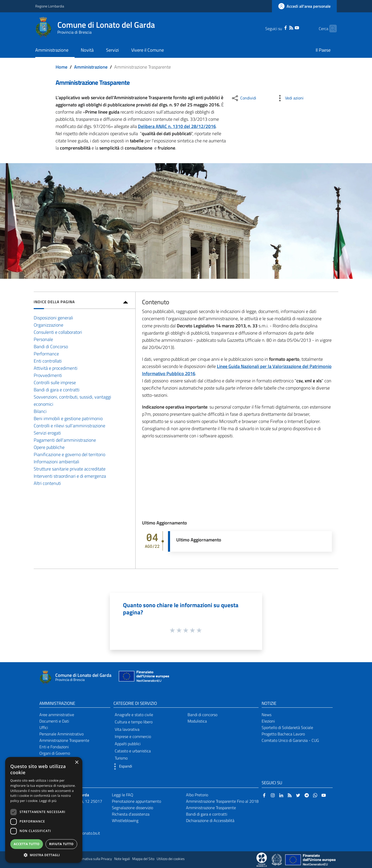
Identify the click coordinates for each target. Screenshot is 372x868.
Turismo (121, 758)
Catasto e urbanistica (133, 751)
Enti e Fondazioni (54, 747)
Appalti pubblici (128, 744)
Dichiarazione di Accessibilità (210, 820)
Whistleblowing (125, 820)
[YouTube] (289, 27)
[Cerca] (331, 29)
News (267, 715)
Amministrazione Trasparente (64, 740)
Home (61, 67)
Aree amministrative (57, 715)
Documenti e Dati (54, 721)
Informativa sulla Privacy (93, 859)
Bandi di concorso (202, 715)
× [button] (77, 763)
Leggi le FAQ (123, 795)
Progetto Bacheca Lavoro (283, 734)
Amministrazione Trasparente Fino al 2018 (222, 801)
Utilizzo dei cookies (171, 859)
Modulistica (197, 721)
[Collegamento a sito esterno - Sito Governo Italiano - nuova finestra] (277, 859)
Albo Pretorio (197, 795)
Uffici (44, 727)
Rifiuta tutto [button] (61, 844)
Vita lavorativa (127, 729)
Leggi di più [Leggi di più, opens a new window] (48, 801)
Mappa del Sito (143, 859)
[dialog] (44, 810)
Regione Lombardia (50, 6)
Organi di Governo (55, 753)
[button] (121, 767)
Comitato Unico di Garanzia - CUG (290, 740)
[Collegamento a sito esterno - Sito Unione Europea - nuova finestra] (143, 677)
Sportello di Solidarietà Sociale (287, 727)
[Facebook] (278, 27)
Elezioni (268, 721)
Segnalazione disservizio (132, 808)
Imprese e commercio (133, 736)
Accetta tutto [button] (26, 844)
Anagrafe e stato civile (134, 715)
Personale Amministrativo (61, 734)
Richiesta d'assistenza (131, 814)
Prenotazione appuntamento (136, 801)
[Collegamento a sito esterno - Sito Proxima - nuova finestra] (262, 859)
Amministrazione (91, 67)
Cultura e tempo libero (134, 722)
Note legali (122, 859)
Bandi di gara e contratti (207, 814)
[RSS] (283, 27)
